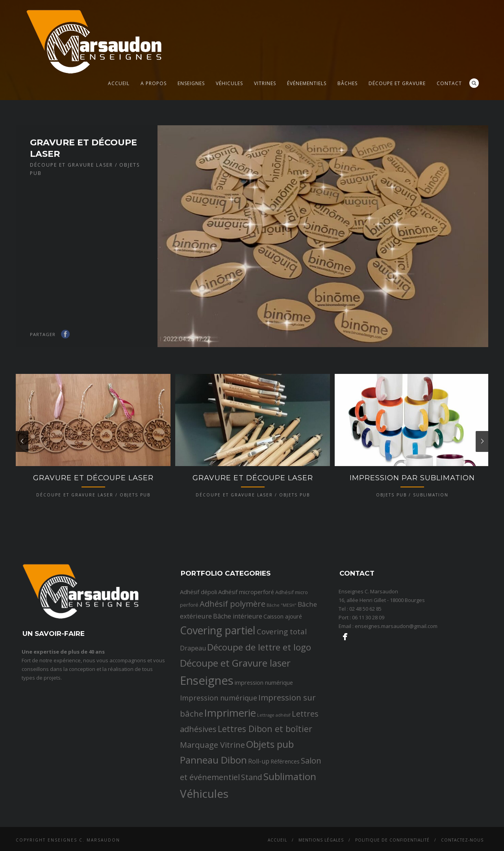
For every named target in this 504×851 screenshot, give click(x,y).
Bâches (347, 83)
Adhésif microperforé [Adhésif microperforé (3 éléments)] (246, 680)
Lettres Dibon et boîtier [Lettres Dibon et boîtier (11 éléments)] (265, 817)
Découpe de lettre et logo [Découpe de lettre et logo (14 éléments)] (259, 735)
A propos (154, 83)
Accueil (119, 83)
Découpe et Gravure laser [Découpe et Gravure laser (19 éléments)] (235, 751)
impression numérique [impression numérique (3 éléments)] (264, 770)
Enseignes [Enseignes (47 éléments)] (207, 768)
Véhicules (229, 83)
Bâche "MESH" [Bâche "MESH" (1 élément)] (282, 693)
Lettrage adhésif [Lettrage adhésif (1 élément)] (274, 803)
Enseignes (191, 83)
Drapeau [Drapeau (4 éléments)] (193, 736)
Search (474, 83)
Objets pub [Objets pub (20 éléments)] (270, 832)
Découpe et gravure (397, 83)
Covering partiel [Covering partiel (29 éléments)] (218, 719)
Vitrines (265, 83)
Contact (449, 83)
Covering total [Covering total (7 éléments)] (282, 720)
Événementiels (307, 83)
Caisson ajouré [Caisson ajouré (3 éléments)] (283, 704)
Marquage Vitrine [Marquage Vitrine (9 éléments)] (212, 832)
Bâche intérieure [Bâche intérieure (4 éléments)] (238, 704)
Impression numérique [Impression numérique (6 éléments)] (219, 786)
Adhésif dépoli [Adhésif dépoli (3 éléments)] (198, 680)
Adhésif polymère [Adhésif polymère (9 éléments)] (233, 691)
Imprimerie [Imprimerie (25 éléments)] (230, 801)
